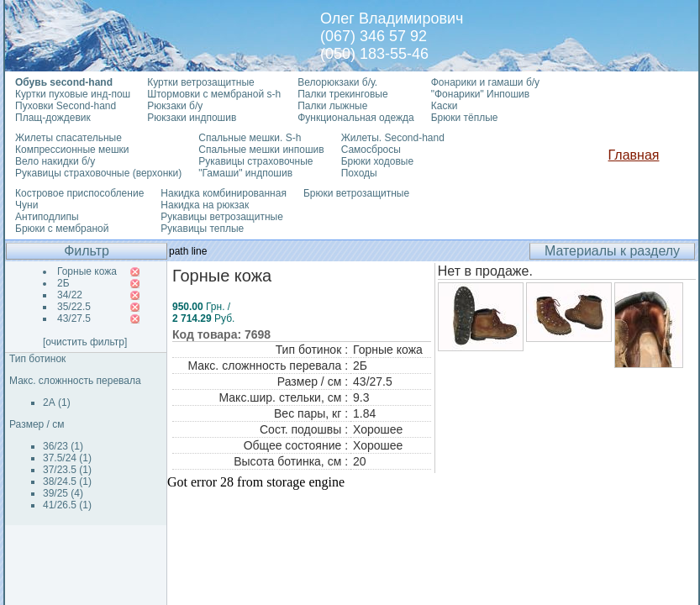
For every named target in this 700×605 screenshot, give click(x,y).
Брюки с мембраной (62, 229)
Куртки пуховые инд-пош (73, 94)
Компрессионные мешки (72, 150)
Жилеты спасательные (68, 138)
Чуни (26, 205)
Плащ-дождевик (53, 118)
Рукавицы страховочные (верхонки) (98, 173)
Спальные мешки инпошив (261, 150)
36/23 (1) (63, 446)
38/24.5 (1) (67, 481)
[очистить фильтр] (85, 342)
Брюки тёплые (465, 118)
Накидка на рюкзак (205, 205)
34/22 (70, 295)
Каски (445, 106)
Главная (634, 155)
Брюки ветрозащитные (356, 193)
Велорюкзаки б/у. (337, 82)
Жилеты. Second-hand (393, 138)
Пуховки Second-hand (66, 106)
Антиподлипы (47, 217)
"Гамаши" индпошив (245, 173)
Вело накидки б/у (55, 161)
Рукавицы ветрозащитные (222, 217)
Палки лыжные (332, 106)
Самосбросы (371, 150)
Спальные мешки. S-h (250, 138)
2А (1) (57, 402)
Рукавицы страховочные (255, 161)
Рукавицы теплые (202, 229)
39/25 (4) (63, 493)
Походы (359, 173)
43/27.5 (74, 318)
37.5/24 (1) (67, 458)
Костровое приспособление (79, 193)
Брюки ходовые (377, 161)
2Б (63, 283)
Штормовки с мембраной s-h (214, 94)
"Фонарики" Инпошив (480, 94)
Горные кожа (87, 271)
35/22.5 (74, 307)
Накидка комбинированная (224, 193)
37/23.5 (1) (67, 470)
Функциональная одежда (356, 118)
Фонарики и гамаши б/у (485, 82)
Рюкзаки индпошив (192, 118)
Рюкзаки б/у (175, 106)
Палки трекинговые (342, 94)
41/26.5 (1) (67, 505)
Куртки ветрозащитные (200, 82)
